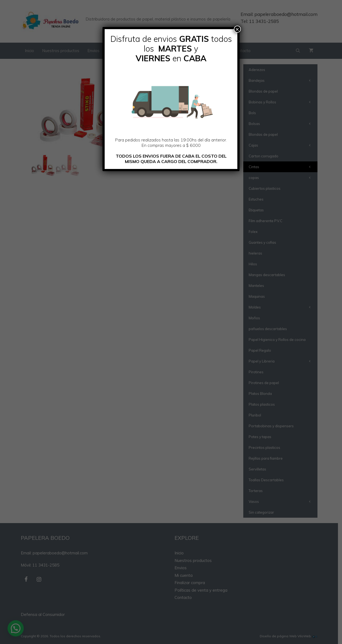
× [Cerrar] (237, 29)
